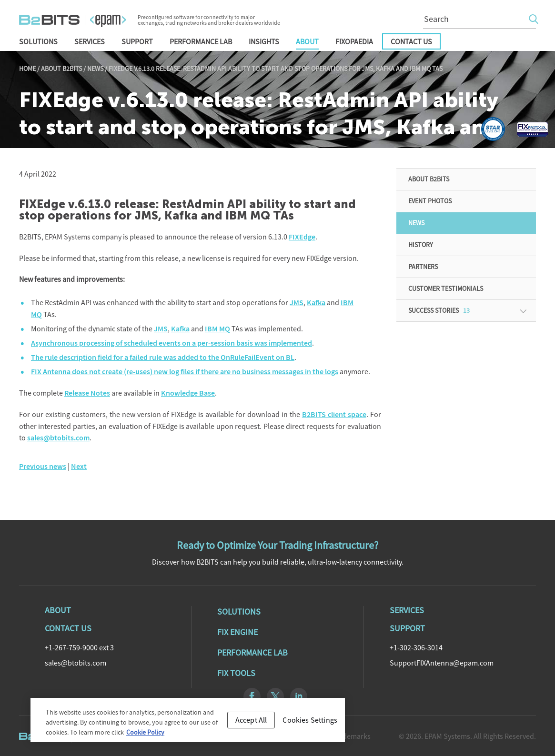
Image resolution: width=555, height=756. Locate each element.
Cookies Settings (310, 723)
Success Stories (439, 310)
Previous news (43, 466)
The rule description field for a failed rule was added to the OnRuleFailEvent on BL (163, 357)
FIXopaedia (354, 41)
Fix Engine (237, 632)
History (421, 245)
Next (79, 466)
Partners (423, 267)
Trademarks (351, 736)
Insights (264, 41)
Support (137, 41)
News (95, 69)
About (307, 41)
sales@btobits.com (58, 438)
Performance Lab (201, 41)
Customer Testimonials (446, 288)
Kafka (316, 303)
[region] (188, 723)
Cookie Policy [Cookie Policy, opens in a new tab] (145, 736)
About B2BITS (61, 69)
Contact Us (411, 41)
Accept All (251, 723)
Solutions (38, 41)
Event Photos (430, 201)
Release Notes (87, 393)
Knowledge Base (188, 393)
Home (27, 69)
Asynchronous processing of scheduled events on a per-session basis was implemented (172, 343)
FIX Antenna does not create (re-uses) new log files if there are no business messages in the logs (185, 372)
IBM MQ (217, 329)
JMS (297, 303)
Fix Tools (236, 673)
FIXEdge (302, 237)
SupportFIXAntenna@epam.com (442, 663)
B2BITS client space (334, 414)
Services (90, 41)
